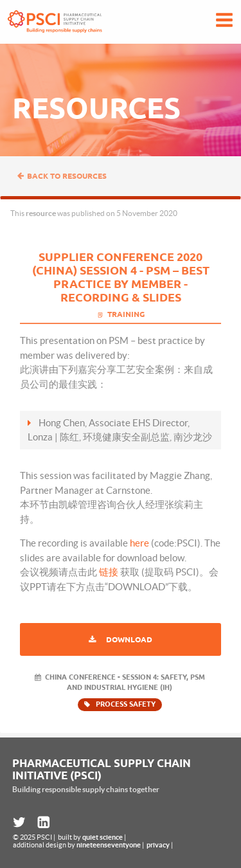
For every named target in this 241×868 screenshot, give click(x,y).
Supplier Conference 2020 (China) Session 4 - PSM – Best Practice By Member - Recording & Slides (121, 277)
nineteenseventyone (109, 845)
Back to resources (62, 176)
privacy (158, 845)
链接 (109, 572)
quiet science (103, 837)
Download (129, 639)
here (139, 543)
